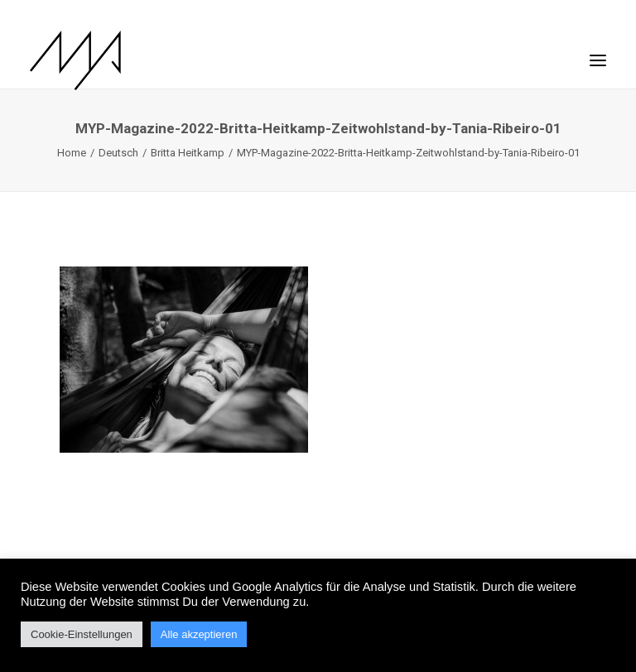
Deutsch (118, 153)
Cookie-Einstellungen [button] (82, 634)
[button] (598, 52)
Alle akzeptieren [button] (199, 634)
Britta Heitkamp (188, 153)
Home (72, 153)
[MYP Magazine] (75, 60)
